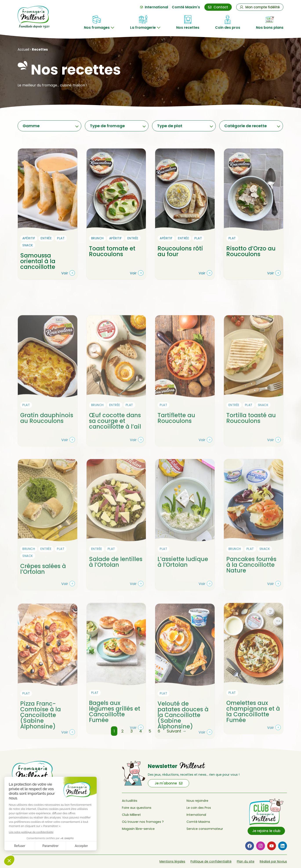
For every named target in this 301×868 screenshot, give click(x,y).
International (196, 815)
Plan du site (246, 861)
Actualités (130, 801)
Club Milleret (131, 815)
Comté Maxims (198, 822)
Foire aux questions (137, 808)
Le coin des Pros (199, 808)
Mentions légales (172, 861)
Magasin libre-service (138, 829)
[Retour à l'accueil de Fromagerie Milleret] (38, 17)
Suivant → (177, 731)
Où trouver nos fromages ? (143, 822)
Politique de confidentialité (211, 861)
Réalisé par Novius (273, 861)
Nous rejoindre (197, 801)
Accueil (23, 49)
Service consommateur (205, 829)
